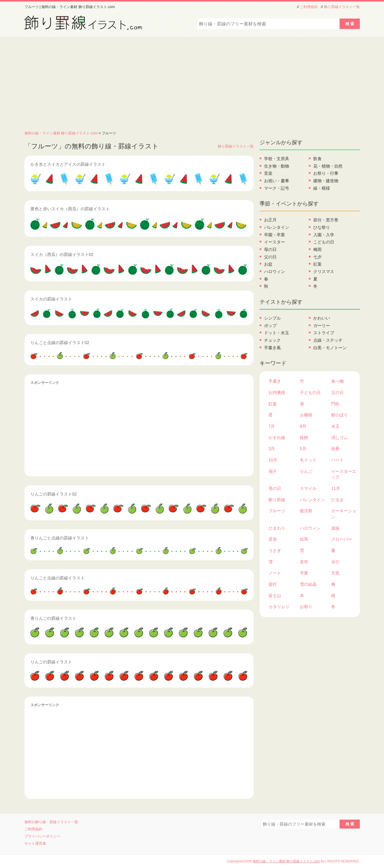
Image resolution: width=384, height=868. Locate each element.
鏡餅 (304, 438)
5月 (303, 449)
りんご (306, 471)
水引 (335, 562)
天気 (335, 573)
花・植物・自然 (328, 166)
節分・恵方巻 (326, 220)
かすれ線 (277, 438)
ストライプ (324, 333)
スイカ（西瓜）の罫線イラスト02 (62, 254)
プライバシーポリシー (42, 836)
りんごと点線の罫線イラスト (58, 578)
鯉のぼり (340, 415)
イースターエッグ (344, 474)
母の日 (270, 249)
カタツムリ (279, 607)
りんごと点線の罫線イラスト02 (60, 343)
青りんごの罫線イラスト (53, 618)
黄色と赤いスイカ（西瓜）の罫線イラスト (70, 209)
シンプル (272, 318)
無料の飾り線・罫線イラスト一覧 (51, 822)
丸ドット (308, 460)
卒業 (304, 573)
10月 (273, 460)
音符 (304, 562)
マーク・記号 (277, 188)
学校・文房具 (277, 159)
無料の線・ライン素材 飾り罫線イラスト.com (61, 133)
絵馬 (304, 539)
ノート (275, 573)
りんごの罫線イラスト (51, 662)
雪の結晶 (308, 584)
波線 (335, 528)
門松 (335, 404)
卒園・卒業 (274, 235)
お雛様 (306, 415)
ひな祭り (322, 227)
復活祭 (306, 511)
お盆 (268, 264)
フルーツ (277, 511)
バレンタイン (277, 227)
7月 (272, 426)
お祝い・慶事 (277, 181)
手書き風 (272, 348)
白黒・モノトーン (330, 348)
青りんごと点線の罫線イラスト (60, 538)
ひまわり (277, 528)
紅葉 (317, 264)
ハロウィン (274, 272)
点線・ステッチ (328, 340)
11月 (336, 488)
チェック (272, 340)
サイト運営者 (35, 844)
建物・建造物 (326, 181)
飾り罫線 (277, 500)
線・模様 (322, 188)
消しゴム (340, 438)
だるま (337, 500)
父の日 (270, 257)
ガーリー (322, 326)
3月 (272, 449)
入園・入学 (324, 235)
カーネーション (344, 514)
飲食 (317, 159)
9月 (303, 426)
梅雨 (317, 249)
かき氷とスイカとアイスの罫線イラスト (68, 164)
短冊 (335, 449)
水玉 (335, 426)
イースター (274, 242)
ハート (337, 460)
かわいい (322, 318)
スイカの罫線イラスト (51, 299)
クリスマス (324, 272)
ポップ (270, 326)
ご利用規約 (309, 7)
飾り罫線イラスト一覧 (342, 7)
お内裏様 (277, 392)
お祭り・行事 (326, 173)
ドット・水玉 (277, 333)
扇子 (273, 471)
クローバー (342, 539)
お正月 (270, 220)
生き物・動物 (277, 166)
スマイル (308, 488)
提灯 (273, 584)
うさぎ (275, 550)
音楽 (268, 173)
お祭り (306, 607)
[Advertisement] (192, 82)
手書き (275, 381)
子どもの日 (310, 392)
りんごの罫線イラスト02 (54, 494)
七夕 (317, 257)
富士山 (275, 596)
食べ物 (337, 381)
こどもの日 (324, 242)
